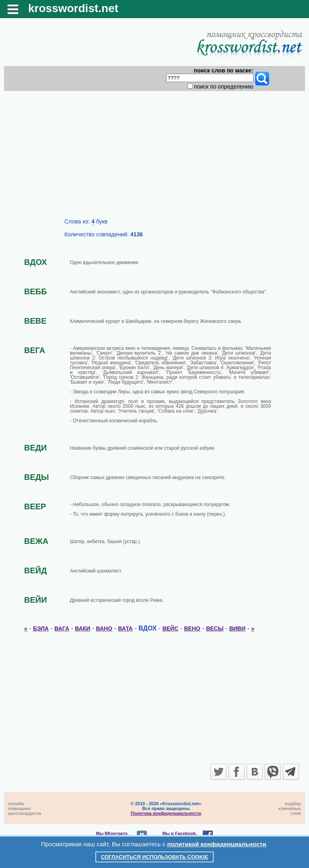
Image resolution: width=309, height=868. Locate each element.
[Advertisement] (155, 158)
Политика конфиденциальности (166, 813)
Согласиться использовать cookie (154, 857)
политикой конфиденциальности (217, 844)
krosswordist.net (73, 8)
